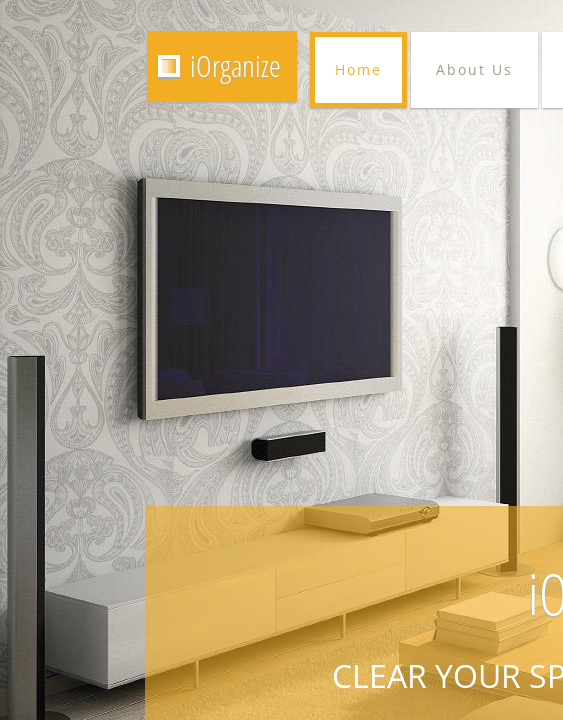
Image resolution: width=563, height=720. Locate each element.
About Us (474, 69)
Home (358, 69)
